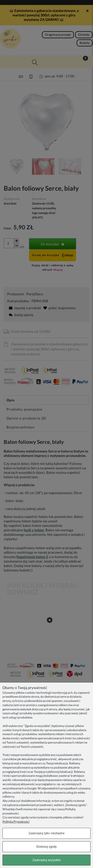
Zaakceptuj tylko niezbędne (46, 833)
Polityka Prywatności (16, 822)
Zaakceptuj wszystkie (46, 860)
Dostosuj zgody (46, 847)
